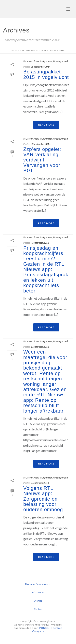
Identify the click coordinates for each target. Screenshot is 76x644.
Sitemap (38, 601)
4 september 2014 (40, 347)
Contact (38, 609)
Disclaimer (38, 592)
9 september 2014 (40, 243)
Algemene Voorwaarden (38, 584)
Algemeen (47, 61)
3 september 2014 (40, 483)
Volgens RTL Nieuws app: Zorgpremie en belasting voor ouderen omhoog (43, 499)
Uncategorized (60, 61)
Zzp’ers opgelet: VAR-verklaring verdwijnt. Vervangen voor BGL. (42, 160)
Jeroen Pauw (33, 61)
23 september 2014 (41, 144)
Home (15, 51)
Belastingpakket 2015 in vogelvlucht (46, 74)
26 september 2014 (41, 67)
